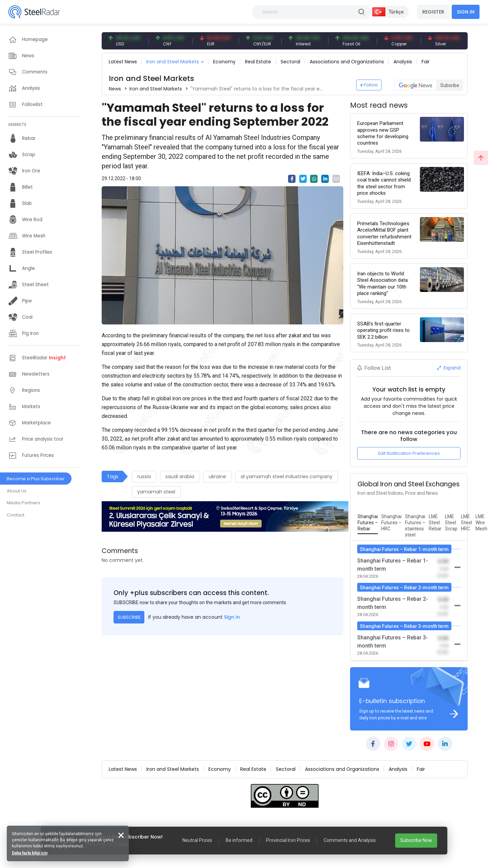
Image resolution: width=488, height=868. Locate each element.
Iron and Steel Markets (173, 62)
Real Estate (258, 62)
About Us (17, 491)
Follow (369, 85)
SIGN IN (466, 12)
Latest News (123, 62)
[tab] (368, 523)
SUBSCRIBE (129, 617)
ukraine (217, 477)
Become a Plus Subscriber (36, 479)
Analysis (403, 62)
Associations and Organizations (347, 62)
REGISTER (433, 12)
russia (144, 477)
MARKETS (17, 124)
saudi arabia (180, 477)
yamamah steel (156, 492)
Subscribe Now (416, 840)
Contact (16, 515)
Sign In (232, 617)
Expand (449, 368)
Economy (224, 62)
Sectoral (290, 62)
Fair (426, 62)
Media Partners (24, 503)
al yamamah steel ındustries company (287, 477)
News (115, 89)
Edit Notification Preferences (409, 453)
